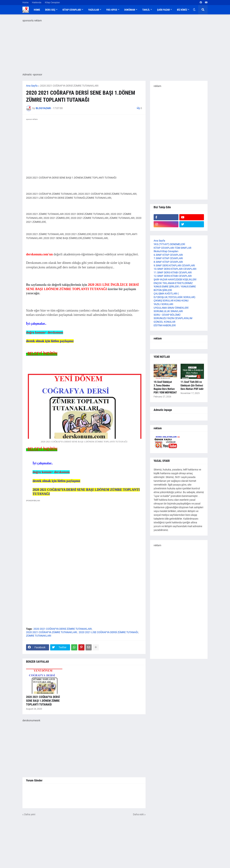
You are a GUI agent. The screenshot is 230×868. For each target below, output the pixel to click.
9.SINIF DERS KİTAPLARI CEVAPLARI (174, 265)
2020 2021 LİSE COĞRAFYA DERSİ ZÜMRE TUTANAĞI (108, 632)
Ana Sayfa (32, 86)
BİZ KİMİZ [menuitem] (182, 10)
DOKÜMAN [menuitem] (130, 10)
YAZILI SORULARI (163, 304)
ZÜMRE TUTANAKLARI (39, 636)
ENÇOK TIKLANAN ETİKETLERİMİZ (173, 283)
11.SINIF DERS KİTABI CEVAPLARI (173, 272)
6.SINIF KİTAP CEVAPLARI (168, 255)
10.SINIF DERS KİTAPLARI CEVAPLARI (175, 269)
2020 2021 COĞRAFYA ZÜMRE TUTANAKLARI (52, 632)
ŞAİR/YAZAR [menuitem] (163, 10)
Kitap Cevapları (52, 3)
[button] (194, 10)
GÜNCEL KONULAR (165, 322)
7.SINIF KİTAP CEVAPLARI (168, 258)
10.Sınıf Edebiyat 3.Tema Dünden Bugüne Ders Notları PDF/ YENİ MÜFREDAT (165, 387)
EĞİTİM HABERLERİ (165, 325)
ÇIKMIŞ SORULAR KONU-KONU (171, 301)
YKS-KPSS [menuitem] (112, 10)
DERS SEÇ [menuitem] (50, 10)
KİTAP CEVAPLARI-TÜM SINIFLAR (172, 248)
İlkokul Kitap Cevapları (166, 251)
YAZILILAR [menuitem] (94, 10)
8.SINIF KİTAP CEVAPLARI (168, 262)
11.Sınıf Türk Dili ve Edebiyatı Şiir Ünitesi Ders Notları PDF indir (192, 385)
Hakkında (37, 3)
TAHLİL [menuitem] (146, 10)
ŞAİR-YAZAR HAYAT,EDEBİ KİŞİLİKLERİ (175, 279)
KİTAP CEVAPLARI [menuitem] (72, 10)
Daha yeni (30, 814)
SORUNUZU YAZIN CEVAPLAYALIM (173, 318)
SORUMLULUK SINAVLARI (168, 311)
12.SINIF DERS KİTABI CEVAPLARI (173, 276)
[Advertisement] (84, 598)
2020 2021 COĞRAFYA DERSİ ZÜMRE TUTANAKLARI (69, 86)
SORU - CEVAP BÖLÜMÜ (167, 315)
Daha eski (138, 814)
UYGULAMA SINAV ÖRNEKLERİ (171, 308)
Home (25, 3)
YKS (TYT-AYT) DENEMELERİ (169, 244)
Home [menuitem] (37, 10)
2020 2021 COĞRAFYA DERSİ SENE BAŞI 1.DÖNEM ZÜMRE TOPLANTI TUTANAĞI (43, 701)
